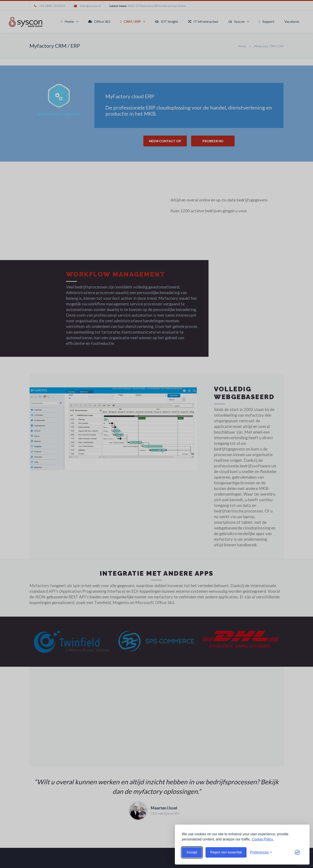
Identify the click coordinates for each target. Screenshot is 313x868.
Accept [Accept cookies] (192, 852)
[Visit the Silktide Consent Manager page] (297, 852)
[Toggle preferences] (261, 852)
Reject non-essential (226, 852)
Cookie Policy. (263, 839)
